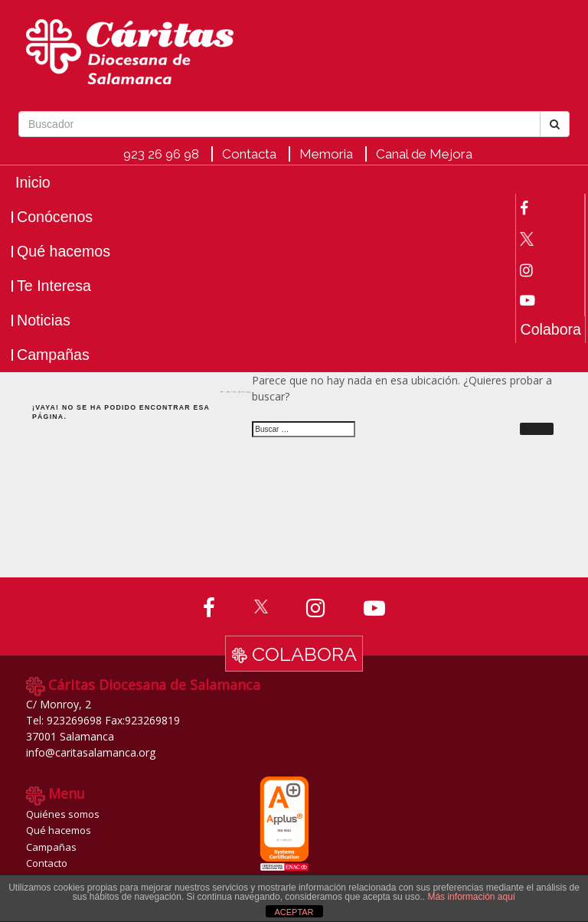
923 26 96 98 (161, 154)
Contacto (47, 863)
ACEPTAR (294, 912)
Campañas (53, 355)
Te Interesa (54, 286)
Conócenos (55, 217)
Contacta (249, 154)
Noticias (44, 320)
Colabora (550, 330)
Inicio (33, 183)
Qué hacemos (64, 252)
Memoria (326, 154)
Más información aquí (471, 897)
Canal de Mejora (424, 154)
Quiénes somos (63, 814)
